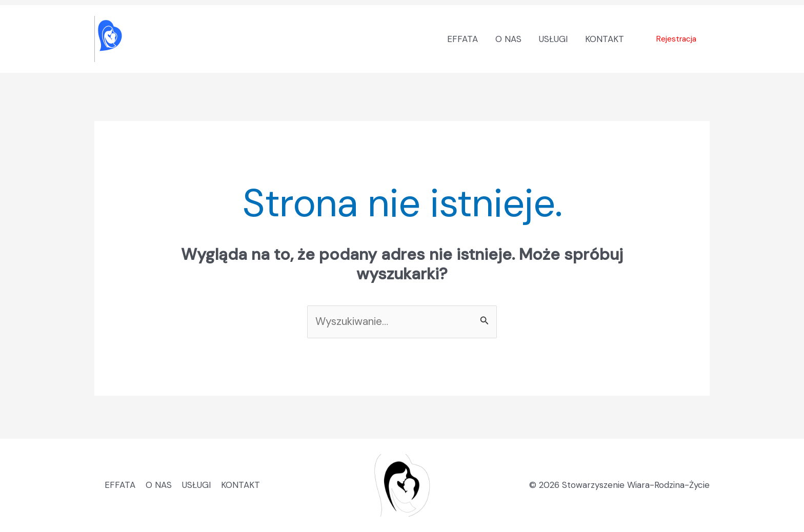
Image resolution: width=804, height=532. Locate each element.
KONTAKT (605, 39)
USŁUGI (553, 39)
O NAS (508, 39)
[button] (676, 39)
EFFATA (463, 39)
